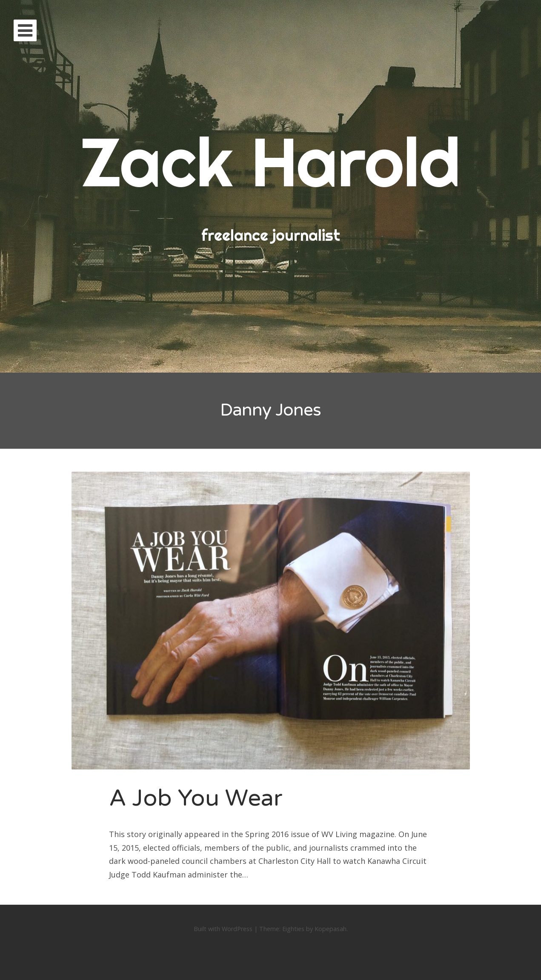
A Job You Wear (196, 798)
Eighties (293, 929)
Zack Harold (271, 161)
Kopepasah (331, 929)
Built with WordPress (223, 929)
